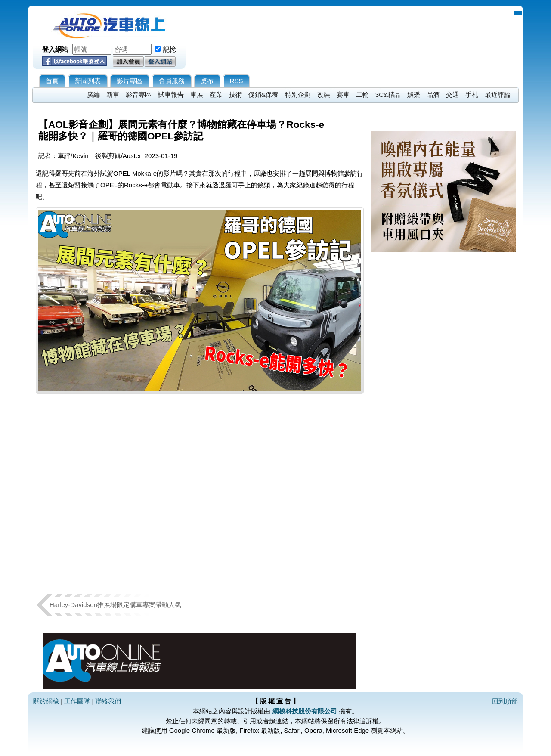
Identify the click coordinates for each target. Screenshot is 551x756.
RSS (237, 81)
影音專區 (139, 94)
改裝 (324, 94)
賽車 (343, 94)
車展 (197, 94)
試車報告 (171, 94)
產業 (216, 94)
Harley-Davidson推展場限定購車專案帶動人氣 (115, 605)
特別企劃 (298, 94)
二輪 (362, 94)
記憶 (170, 49)
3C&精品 (388, 94)
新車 (113, 94)
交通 (452, 94)
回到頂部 (505, 701)
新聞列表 (88, 81)
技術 (235, 94)
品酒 (433, 94)
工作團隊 (77, 701)
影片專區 (130, 81)
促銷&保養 (263, 94)
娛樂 (414, 94)
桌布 (207, 81)
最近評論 (498, 94)
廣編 (93, 94)
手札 (472, 94)
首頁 (52, 81)
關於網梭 (46, 701)
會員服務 (172, 81)
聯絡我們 (108, 701)
